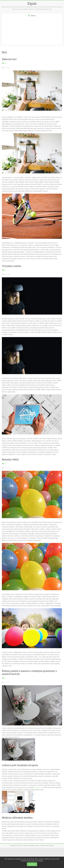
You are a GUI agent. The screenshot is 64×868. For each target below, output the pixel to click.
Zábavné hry (9, 59)
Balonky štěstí (10, 459)
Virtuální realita (11, 266)
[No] (62, 862)
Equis (32, 3)
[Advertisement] (32, 32)
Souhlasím (32, 864)
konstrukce (38, 787)
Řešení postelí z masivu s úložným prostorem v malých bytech (29, 672)
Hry (5, 63)
